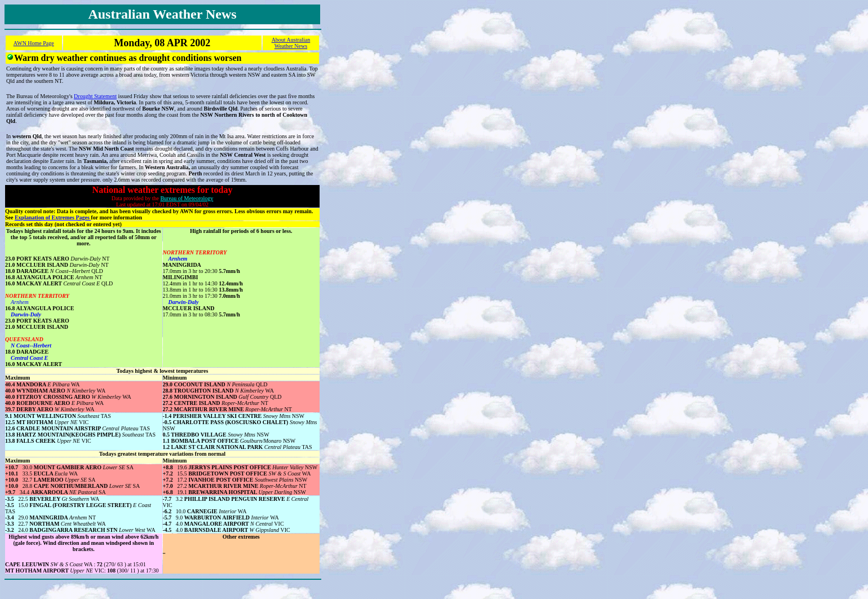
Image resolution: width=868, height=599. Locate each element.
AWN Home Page (34, 43)
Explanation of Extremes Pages (53, 217)
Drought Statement (95, 96)
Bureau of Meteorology (187, 198)
